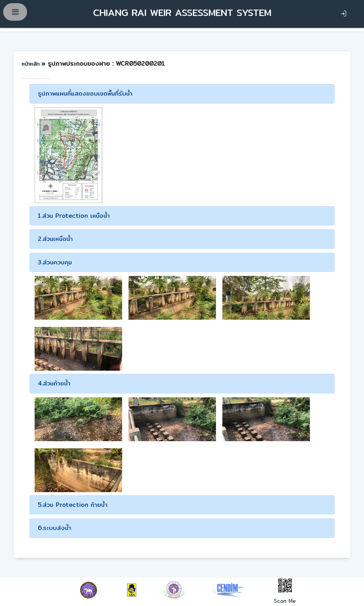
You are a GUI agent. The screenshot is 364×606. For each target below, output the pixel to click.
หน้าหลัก (31, 64)
